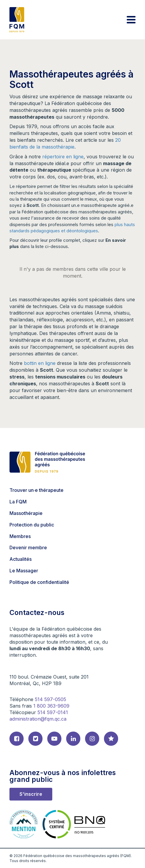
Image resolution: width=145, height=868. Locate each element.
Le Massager (24, 571)
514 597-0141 (53, 712)
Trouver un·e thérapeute (36, 490)
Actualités (21, 559)
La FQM (18, 502)
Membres (20, 536)
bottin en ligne (40, 363)
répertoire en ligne (63, 157)
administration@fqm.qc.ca (38, 719)
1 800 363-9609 (51, 706)
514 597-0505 (50, 699)
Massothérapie (26, 513)
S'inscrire (31, 794)
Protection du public (32, 525)
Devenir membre (28, 547)
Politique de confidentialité (39, 582)
